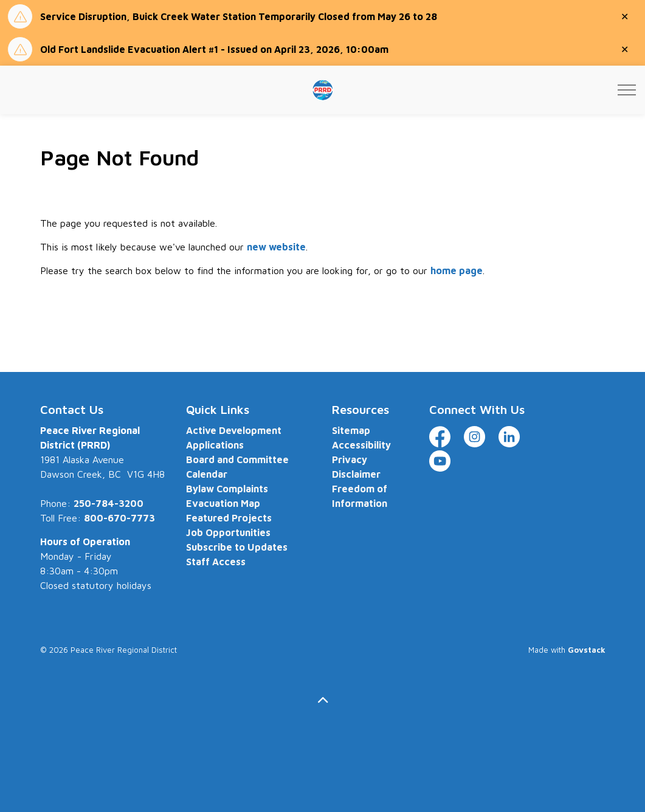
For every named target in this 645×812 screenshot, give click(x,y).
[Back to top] (323, 700)
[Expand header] (627, 90)
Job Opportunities (228, 532)
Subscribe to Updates (237, 547)
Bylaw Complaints (227, 489)
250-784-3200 (109, 503)
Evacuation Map (223, 503)
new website (276, 247)
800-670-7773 (119, 518)
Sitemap (351, 430)
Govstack (587, 650)
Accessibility (361, 445)
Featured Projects (229, 518)
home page (457, 270)
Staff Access (216, 562)
